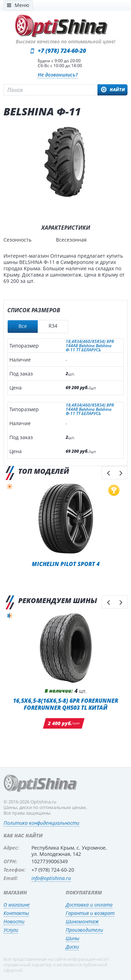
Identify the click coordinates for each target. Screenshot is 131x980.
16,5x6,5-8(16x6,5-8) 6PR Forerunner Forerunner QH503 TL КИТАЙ (65, 704)
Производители (84, 930)
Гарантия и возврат (90, 913)
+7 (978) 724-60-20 (62, 51)
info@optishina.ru (51, 878)
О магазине (17, 905)
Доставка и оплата (89, 905)
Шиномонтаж (82, 921)
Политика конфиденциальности (41, 823)
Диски (72, 947)
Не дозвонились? (58, 75)
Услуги (11, 930)
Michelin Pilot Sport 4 (66, 564)
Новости (14, 921)
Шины (72, 938)
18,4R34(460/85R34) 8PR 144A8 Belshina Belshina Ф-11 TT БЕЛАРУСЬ (90, 346)
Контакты (16, 913)
